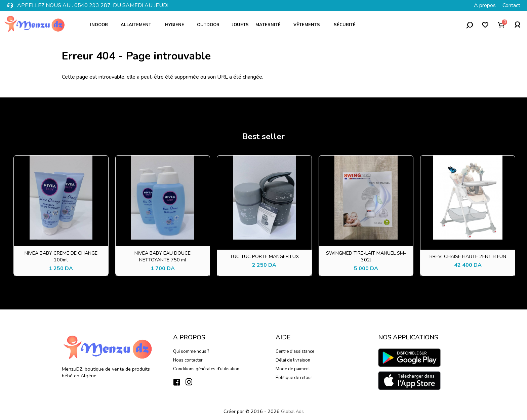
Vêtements (310, 25)
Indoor (101, 25)
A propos (485, 5)
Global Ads (292, 412)
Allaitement (139, 25)
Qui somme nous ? (191, 351)
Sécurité (347, 25)
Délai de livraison (293, 360)
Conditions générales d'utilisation (206, 369)
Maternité (270, 25)
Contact (511, 5)
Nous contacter (188, 360)
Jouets (240, 25)
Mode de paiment (293, 369)
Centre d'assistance (295, 351)
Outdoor (211, 25)
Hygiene (177, 25)
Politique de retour (294, 378)
